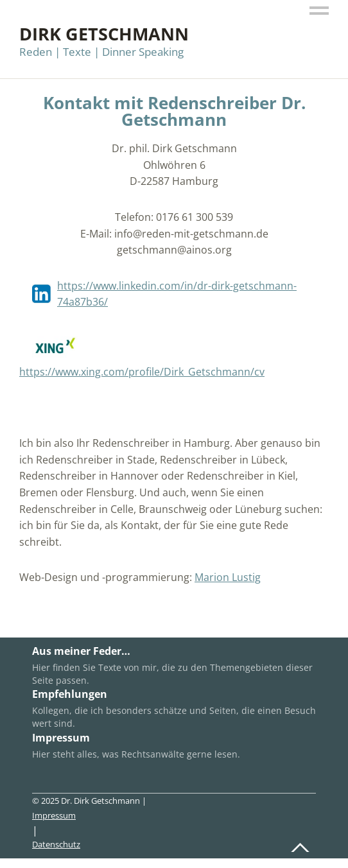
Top (302, 844)
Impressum (61, 738)
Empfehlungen (70, 694)
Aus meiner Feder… (81, 651)
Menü (319, 11)
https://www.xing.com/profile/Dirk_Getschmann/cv (142, 372)
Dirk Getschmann (104, 34)
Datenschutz (56, 844)
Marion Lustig (228, 577)
